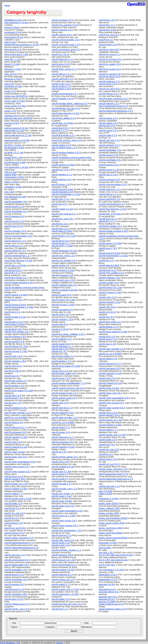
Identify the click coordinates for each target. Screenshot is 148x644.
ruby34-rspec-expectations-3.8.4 (67, 511)
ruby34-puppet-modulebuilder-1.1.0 (69, 383)
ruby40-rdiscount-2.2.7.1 (110, 364)
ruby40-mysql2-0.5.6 (109, 283)
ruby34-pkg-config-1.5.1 (63, 356)
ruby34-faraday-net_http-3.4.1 (66, 108)
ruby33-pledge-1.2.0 (14, 386)
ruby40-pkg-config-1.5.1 (110, 322)
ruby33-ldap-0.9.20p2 (15, 324)
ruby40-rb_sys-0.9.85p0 (110, 354)
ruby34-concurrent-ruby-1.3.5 (66, 45)
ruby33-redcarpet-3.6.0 (15, 432)
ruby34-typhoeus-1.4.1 (110, 81)
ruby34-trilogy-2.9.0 (108, 45)
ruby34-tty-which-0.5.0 (109, 77)
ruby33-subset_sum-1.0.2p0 (18, 499)
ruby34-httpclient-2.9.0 (62, 192)
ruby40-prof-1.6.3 (107, 337)
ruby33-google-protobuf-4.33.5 (19, 283)
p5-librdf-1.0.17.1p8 (14, 153)
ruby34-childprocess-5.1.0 (17, 604)
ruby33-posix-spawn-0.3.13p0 (19, 391)
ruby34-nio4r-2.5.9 (60, 315)
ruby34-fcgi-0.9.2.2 (61, 128)
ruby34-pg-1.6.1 (59, 351)
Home (7, 6)
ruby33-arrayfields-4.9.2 (16, 212)
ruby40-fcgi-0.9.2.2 (108, 219)
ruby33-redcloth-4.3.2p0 (16, 437)
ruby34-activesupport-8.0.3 (17, 560)
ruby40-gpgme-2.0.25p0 (110, 243)
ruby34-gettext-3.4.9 (61, 145)
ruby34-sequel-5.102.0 (62, 555)
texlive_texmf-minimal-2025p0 (113, 538)
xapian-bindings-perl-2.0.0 (111, 604)
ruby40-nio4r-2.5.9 (108, 297)
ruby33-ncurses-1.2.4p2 (16, 351)
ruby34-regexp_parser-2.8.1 (65, 457)
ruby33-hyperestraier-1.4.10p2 (19, 307)
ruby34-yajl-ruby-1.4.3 (109, 140)
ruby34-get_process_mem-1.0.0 (67, 140)
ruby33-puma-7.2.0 (14, 398)
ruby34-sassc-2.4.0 (61, 543)
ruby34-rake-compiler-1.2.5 (65, 418)
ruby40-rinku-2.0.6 (107, 378)
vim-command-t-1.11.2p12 (111, 570)
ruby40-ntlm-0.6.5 (107, 307)
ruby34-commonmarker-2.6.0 (66, 40)
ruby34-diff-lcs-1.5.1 (61, 74)
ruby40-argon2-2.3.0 (108, 155)
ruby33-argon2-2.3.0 (14, 207)
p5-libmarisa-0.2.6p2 (14, 148)
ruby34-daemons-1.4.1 (63, 59)
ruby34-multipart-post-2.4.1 (65, 285)
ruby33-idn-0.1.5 (12, 312)
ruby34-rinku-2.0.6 (60, 462)
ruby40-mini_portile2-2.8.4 (111, 273)
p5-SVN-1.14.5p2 (13, 145)
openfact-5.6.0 (11, 116)
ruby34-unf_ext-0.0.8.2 (110, 89)
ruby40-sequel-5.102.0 (110, 415)
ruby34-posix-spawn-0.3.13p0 (66, 366)
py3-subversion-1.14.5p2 (16, 167)
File (14, 623)
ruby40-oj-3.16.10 (107, 312)
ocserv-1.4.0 (10, 111)
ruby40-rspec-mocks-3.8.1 (111, 403)
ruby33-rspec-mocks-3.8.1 (17, 467)
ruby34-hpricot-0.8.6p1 (63, 189)
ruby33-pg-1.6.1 (12, 376)
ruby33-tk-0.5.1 (12, 518)
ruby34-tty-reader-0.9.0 (110, 64)
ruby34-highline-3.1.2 (62, 175)
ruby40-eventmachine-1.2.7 (112, 204)
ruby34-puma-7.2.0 (61, 378)
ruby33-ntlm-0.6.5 (13, 366)
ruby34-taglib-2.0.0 (61, 599)
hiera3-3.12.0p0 (12, 64)
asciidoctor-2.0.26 (13, 32)
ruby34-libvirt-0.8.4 (61, 241)
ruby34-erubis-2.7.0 (61, 86)
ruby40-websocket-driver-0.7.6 (113, 474)
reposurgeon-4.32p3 (14, 177)
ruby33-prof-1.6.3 (13, 396)
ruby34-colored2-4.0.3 (62, 30)
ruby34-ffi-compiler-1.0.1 (63, 135)
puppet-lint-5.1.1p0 (13, 158)
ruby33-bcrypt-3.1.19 (14, 221)
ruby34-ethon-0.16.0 (61, 89)
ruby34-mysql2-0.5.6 (61, 295)
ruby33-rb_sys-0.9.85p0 (16, 418)
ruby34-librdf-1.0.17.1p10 (64, 236)
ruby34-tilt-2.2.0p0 (107, 30)
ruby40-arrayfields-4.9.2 (110, 160)
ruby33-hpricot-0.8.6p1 (15, 305)
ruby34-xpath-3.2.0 (108, 135)
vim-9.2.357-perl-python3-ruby (113, 560)
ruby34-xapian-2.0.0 (108, 123)
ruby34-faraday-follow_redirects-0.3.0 (70, 104)
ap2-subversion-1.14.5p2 (16, 23)
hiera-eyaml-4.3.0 (13, 50)
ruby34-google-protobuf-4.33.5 (66, 153)
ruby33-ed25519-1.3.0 (15, 251)
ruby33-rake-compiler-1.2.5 (17, 413)
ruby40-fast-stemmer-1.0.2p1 (113, 209)
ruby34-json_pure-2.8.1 (63, 219)
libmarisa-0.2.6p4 (13, 79)
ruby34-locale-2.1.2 (61, 243)
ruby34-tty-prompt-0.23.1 (111, 59)
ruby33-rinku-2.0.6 (13, 442)
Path (86, 623)
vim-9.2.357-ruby (107, 565)
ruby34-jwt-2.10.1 (60, 224)
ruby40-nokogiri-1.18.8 (110, 302)
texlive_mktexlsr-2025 (109, 508)
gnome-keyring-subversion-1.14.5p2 (22, 45)
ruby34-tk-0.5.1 (106, 40)
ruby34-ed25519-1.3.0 (62, 79)
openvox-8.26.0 (12, 123)
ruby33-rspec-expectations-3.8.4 (20, 462)
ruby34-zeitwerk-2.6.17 (110, 145)
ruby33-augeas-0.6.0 (14, 216)
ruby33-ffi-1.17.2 (12, 273)
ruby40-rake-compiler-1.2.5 (112, 349)
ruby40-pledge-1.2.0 (108, 327)
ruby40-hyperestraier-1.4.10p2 (113, 256)
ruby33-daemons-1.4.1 (15, 241)
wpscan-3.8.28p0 (107, 602)
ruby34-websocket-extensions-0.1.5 (116, 111)
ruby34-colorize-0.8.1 (62, 35)
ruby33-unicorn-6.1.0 (14, 533)
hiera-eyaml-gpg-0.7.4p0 (16, 54)
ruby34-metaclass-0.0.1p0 (64, 251)
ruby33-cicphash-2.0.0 (15, 231)
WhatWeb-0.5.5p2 (13, 20)
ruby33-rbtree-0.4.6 (14, 423)
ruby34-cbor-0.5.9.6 (14, 599)
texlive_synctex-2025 (109, 513)
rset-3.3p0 (9, 192)
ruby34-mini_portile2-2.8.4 (64, 261)
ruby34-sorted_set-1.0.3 (63, 580)
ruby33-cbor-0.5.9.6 (14, 226)
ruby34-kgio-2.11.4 (61, 229)
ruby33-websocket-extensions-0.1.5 (22, 548)
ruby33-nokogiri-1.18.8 (15, 361)
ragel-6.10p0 (10, 175)
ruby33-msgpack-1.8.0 (15, 337)
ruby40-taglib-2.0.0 (108, 440)
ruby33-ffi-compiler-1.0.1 (16, 278)
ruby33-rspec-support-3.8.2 (17, 472)
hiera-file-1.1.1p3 (13, 59)
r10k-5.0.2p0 (10, 172)
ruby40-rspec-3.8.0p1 (109, 388)
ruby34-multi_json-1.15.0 (64, 280)
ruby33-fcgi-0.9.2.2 (13, 270)
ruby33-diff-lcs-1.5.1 (14, 246)
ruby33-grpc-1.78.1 (14, 300)
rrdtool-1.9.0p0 (11, 182)
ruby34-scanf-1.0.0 (61, 545)
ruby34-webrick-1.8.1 (109, 104)
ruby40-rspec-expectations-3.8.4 (114, 398)
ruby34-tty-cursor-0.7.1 (110, 54)
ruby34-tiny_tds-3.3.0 (109, 35)
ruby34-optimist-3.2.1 (62, 339)
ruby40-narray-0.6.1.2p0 (110, 288)
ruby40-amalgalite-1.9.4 (110, 150)
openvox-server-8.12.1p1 (16, 128)
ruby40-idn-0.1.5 (107, 261)
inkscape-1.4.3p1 (13, 69)
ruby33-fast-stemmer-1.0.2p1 (18, 261)
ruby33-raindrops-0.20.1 (16, 408)
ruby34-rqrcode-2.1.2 (62, 484)
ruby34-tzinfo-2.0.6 (108, 84)
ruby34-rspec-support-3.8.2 (65, 526)
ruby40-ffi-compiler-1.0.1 (110, 226)
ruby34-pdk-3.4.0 (60, 349)
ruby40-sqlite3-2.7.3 (108, 430)
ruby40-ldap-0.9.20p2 (109, 265)
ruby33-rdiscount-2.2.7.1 (16, 427)
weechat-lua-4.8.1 (107, 589)
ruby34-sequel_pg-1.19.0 (64, 560)
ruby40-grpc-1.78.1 (108, 248)
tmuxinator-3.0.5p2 (108, 543)
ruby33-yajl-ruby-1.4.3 (15, 555)
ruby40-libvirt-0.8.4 (108, 270)
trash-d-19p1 (105, 548)
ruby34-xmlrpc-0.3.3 (108, 131)
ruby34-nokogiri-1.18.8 (62, 319)
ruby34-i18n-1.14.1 (61, 199)
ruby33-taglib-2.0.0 (13, 504)
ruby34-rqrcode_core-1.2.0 (64, 489)
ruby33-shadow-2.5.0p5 (16, 489)
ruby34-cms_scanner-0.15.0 (65, 25)
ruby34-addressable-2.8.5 (17, 565)
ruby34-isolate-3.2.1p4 (62, 209)
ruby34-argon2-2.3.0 (14, 575)
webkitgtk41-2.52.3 (108, 575)
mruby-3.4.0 (10, 91)
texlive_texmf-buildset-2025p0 (113, 518)
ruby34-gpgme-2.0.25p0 (63, 165)
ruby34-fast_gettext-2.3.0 (64, 118)
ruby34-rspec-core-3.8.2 (63, 506)
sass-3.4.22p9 (105, 491)
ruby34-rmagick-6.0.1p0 (63, 467)
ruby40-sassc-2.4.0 (108, 413)
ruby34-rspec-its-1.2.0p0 (63, 516)
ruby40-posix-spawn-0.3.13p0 (113, 332)
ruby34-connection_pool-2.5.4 (66, 50)
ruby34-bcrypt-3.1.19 (14, 589)
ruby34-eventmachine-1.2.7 (65, 94)
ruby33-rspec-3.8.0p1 (15, 452)
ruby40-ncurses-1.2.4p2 (110, 292)
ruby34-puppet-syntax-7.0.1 (65, 393)
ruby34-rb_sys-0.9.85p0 (63, 423)
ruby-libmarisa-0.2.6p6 (15, 197)
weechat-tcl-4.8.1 (107, 599)
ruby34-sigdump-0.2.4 (62, 575)
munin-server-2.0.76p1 (15, 106)
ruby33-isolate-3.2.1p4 (15, 317)
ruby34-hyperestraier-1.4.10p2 (66, 194)
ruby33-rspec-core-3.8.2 (16, 457)
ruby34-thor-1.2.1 (107, 25)
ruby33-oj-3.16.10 (13, 371)
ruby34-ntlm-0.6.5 (60, 324)
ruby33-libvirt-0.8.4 (13, 329)
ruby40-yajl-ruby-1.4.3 (109, 486)
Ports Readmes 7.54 (10, 643)
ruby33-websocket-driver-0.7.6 (19, 543)
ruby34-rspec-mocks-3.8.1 (64, 521)
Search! (74, 631)
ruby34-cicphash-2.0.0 (62, 20)
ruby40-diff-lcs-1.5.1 (108, 194)
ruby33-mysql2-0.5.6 (14, 342)
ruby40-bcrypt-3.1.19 (109, 170)
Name (14, 627)
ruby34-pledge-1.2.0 (61, 361)
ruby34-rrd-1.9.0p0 (61, 494)
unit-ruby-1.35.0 (106, 553)
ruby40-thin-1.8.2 (107, 445)
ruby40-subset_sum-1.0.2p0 (112, 435)
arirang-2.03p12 (12, 27)
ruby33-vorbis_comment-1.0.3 (19, 538)
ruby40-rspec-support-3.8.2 (112, 408)
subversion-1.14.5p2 (108, 499)
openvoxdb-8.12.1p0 (14, 131)
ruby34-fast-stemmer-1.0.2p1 (66, 113)
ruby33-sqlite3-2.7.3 (14, 494)
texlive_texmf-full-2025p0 (111, 533)
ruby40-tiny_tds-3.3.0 (109, 450)
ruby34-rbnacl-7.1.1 (61, 427)
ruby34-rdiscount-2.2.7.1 (63, 437)
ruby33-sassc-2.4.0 (14, 477)
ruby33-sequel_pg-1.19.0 (16, 484)
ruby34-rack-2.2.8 (60, 403)
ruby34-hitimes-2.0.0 (61, 180)
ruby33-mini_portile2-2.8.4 (17, 332)
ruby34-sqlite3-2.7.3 (61, 584)
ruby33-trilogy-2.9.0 (14, 523)
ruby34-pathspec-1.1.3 (62, 346)
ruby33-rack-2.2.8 (13, 403)
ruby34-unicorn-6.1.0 (109, 94)
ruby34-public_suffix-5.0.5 (64, 373)
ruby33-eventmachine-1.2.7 (18, 256)
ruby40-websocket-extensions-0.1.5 (116, 479)
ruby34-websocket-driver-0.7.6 (113, 106)
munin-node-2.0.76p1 (15, 101)
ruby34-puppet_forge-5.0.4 (64, 398)
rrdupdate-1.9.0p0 (13, 187)
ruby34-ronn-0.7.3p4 (61, 472)
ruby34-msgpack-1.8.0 (62, 275)
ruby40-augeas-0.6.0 (109, 165)
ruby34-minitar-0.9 (60, 265)
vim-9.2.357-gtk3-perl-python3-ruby (116, 555)
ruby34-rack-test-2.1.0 (62, 408)
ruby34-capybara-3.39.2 (16, 594)
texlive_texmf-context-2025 (112, 523)
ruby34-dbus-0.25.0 (61, 64)
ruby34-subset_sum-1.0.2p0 (65, 589)
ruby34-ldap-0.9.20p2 (62, 231)
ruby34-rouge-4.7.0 (61, 479)
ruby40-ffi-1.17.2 (107, 221)
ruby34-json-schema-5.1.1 (64, 214)
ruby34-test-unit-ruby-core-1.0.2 (67, 604)
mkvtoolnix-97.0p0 (13, 86)
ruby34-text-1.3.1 (60, 609)
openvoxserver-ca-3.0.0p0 (17, 140)
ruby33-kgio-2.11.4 (13, 322)
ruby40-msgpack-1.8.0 (109, 278)
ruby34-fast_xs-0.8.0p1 (63, 123)
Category (50, 627)
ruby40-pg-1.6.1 (106, 317)
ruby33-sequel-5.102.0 (15, 479)
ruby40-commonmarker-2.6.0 (113, 185)
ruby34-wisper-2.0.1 (108, 118)
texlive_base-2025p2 (109, 504)
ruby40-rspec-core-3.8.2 (110, 393)
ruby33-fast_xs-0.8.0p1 (16, 265)
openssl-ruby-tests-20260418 (18, 118)
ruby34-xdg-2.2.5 (107, 126)
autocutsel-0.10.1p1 (14, 37)
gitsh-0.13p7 (10, 42)
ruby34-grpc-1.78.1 (61, 170)
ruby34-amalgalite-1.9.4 (16, 570)
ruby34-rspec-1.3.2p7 (62, 496)
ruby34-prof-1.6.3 (60, 371)
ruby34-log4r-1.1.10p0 (62, 246)
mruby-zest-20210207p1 (16, 96)
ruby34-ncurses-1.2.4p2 (63, 305)
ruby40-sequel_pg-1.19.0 (111, 420)
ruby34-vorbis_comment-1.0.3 (113, 99)
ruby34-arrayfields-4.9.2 (16, 580)
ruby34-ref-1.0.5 (59, 452)
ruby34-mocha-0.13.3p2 (63, 270)
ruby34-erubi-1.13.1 (61, 84)
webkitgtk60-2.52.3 (108, 580)
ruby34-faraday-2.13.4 (62, 99)
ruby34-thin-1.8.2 (107, 20)
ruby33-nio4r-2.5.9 (13, 356)
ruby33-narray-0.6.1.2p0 (16, 346)
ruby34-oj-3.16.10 (60, 329)
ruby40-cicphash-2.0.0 (109, 180)
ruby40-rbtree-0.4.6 (108, 359)
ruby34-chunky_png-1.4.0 (17, 609)
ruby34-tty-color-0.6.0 (109, 50)
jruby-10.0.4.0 (11, 74)
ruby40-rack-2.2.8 (107, 344)
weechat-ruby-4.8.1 (108, 597)
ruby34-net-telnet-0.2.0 (63, 310)
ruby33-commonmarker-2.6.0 (18, 236)
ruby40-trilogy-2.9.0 (108, 459)
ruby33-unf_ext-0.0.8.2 (15, 528)
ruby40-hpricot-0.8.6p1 (110, 253)
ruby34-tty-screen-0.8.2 (110, 69)
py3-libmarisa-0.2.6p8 (15, 162)
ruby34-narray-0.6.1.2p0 (63, 300)
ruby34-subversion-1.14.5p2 (65, 594)
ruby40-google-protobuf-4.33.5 (113, 231)
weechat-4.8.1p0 (107, 584)
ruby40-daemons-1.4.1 (110, 189)
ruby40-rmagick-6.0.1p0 (110, 383)
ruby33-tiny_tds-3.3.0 (15, 513)
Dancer (60, 643)
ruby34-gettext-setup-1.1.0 (64, 148)
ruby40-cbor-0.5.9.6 (108, 175)
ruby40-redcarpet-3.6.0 (110, 369)
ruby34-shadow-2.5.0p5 (63, 570)
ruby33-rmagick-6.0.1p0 (16, 447)
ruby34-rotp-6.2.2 (60, 474)
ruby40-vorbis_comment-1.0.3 (113, 469)
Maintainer (86, 627)
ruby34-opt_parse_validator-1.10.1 (68, 334)
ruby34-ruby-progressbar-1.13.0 (67, 531)
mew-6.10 (9, 84)
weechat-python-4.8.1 (109, 592)
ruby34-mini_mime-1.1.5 (63, 256)
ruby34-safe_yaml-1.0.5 (63, 540)
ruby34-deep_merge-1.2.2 (64, 69)
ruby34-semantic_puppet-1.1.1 (66, 550)
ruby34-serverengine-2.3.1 (64, 565)
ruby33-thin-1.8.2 (13, 508)
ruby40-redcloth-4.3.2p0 (110, 373)
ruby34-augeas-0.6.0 (14, 584)
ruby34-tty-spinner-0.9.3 (110, 74)
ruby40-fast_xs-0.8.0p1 (110, 214)
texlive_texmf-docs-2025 (110, 528)
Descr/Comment (50, 623)
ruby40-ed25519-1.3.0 (109, 199)
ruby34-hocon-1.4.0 (61, 185)
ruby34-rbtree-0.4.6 (61, 432)
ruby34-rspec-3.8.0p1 (62, 501)
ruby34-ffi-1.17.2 (59, 131)
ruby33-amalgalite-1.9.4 (16, 202)
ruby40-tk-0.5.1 (106, 454)
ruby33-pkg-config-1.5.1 (16, 381)
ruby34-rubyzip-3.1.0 (62, 535)
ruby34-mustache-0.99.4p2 (65, 290)
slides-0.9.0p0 (105, 494)
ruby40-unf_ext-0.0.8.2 (110, 464)
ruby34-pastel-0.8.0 (61, 344)
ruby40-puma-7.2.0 (108, 339)
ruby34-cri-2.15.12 (60, 54)
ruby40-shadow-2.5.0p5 (110, 425)
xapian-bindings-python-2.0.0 (113, 609)
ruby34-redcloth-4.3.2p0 (63, 447)
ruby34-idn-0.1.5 (60, 204)
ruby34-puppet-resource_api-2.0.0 (68, 388)
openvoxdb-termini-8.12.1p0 (18, 135)
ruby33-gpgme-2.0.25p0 (16, 295)
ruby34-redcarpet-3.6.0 (63, 442)
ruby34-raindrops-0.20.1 (63, 413)
